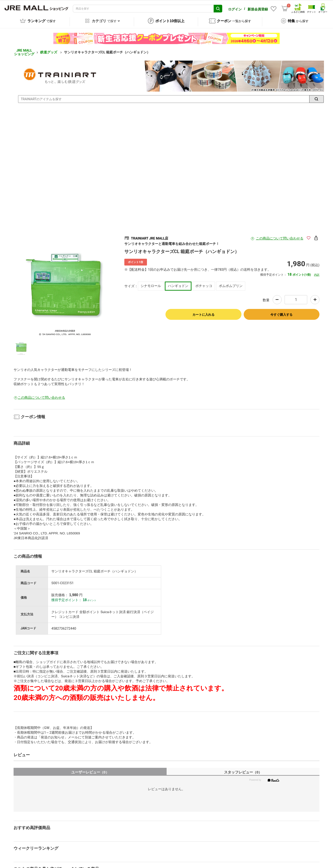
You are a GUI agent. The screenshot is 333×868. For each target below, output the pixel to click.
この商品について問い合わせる (280, 236)
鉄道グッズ (49, 50)
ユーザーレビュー (90, 770)
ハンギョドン (178, 284)
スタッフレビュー (243, 770)
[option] (65, 284)
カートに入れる (203, 312)
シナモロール (151, 284)
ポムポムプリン (231, 284)
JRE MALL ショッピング (24, 50)
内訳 (317, 272)
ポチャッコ (204, 284)
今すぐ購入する (281, 312)
